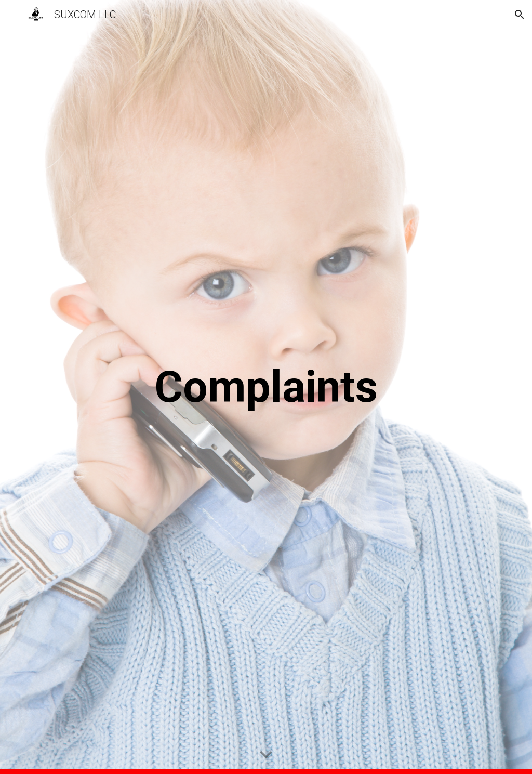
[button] (12, 14)
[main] (266, 387)
